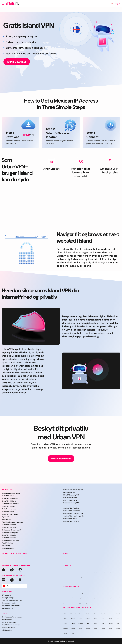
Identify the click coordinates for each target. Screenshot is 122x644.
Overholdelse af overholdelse (12, 617)
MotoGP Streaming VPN (71, 495)
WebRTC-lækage (8, 543)
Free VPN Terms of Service (11, 625)
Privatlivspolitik (7, 620)
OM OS (4, 613)
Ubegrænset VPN (8, 608)
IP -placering (6, 519)
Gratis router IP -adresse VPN (12, 530)
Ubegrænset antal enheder (11, 606)
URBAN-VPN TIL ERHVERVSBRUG (15, 553)
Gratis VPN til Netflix (9, 535)
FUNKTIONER (7, 592)
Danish (14, 586)
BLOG (66, 553)
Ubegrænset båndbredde (11, 603)
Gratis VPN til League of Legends (74, 513)
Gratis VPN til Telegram (10, 498)
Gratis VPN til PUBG (70, 519)
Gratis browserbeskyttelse (11, 493)
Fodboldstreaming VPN (71, 503)
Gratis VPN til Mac (8, 512)
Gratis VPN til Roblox (9, 527)
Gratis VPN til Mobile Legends (73, 516)
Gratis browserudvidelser (11, 540)
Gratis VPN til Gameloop (72, 511)
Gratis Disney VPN (8, 548)
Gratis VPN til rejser (8, 506)
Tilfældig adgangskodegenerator (13, 522)
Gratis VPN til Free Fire (71, 508)
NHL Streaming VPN (70, 500)
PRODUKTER (7, 490)
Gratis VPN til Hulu (8, 496)
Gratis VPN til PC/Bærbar (10, 504)
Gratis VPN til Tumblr (9, 538)
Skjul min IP (6, 517)
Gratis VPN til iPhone (9, 501)
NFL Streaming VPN (70, 498)
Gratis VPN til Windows (10, 514)
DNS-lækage (6, 546)
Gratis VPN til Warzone (71, 521)
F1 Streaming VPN (69, 492)
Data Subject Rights (8, 628)
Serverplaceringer (8, 598)
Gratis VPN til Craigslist (10, 533)
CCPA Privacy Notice (9, 622)
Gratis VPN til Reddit (9, 525)
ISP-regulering (7, 595)
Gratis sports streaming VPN (73, 490)
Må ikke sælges (7, 630)
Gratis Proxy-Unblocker (10, 509)
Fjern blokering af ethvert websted (13, 600)
